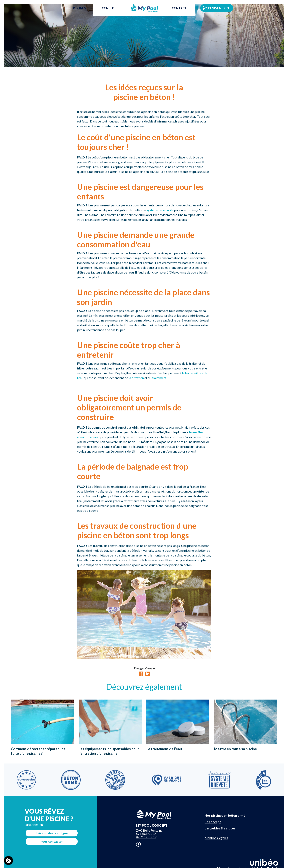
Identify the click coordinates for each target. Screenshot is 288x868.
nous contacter (52, 841)
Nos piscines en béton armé (225, 815)
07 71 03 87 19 (146, 837)
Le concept (213, 822)
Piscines (77, 13)
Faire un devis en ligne (52, 833)
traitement (159, 378)
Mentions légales (216, 838)
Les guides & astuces (220, 828)
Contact (181, 13)
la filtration (136, 378)
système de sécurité (160, 210)
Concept (107, 13)
